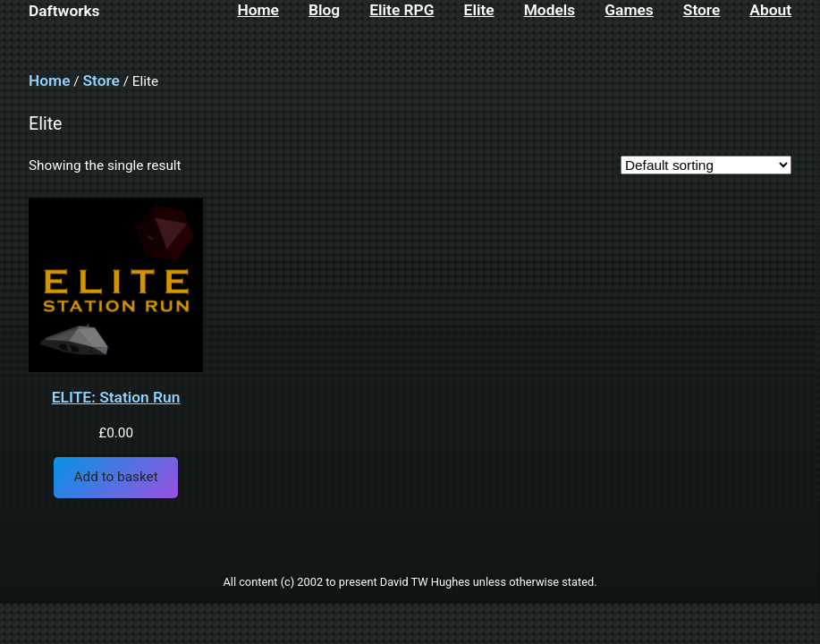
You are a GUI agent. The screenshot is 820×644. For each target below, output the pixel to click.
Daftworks (64, 11)
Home (50, 80)
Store (101, 80)
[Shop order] (706, 165)
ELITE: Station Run (116, 398)
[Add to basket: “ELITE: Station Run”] (116, 478)
